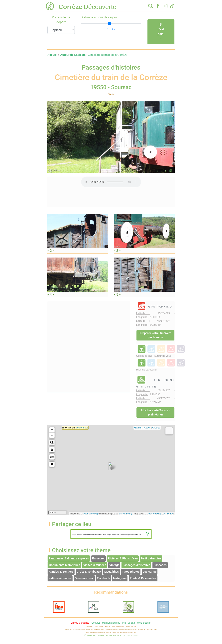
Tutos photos (131, 572)
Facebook (103, 578)
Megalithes (111, 572)
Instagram (120, 578)
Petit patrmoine (151, 558)
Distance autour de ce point (100, 17)
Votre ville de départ (61, 20)
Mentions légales (111, 623)
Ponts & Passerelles (143, 578)
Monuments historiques (64, 565)
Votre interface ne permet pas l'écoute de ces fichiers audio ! (111, 182)
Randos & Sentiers (61, 572)
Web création (144, 623)
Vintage (114, 565)
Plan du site (129, 623)
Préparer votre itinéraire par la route (155, 335)
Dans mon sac (84, 578)
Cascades (160, 565)
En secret (98, 558)
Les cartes (150, 572)
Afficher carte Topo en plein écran (155, 412)
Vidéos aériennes (60, 578)
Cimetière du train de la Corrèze (108, 55)
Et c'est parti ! (161, 32)
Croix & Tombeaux (89, 572)
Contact (96, 623)
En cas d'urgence (80, 623)
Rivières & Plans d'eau (123, 558)
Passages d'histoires (136, 565)
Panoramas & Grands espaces (69, 558)
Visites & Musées (95, 565)
